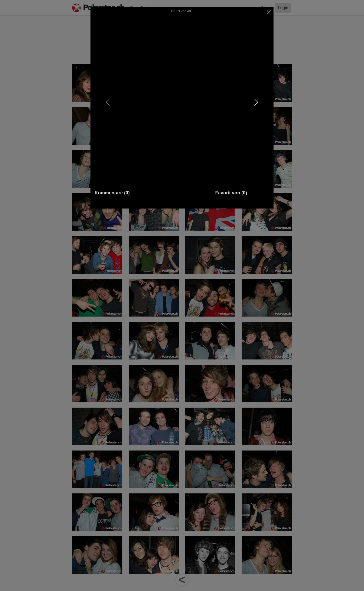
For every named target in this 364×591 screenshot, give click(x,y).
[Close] (269, 12)
